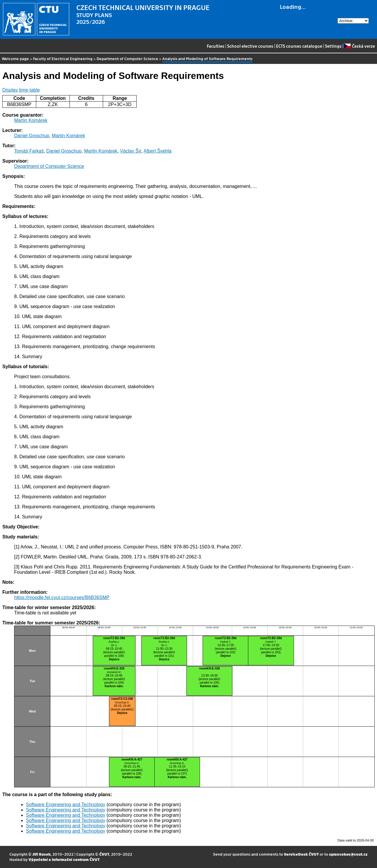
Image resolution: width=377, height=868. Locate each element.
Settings (333, 46)
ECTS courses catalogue (299, 46)
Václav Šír (130, 151)
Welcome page (15, 58)
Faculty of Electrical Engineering (63, 58)
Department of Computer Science (127, 58)
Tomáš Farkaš (29, 151)
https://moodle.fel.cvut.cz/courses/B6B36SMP (62, 597)
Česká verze (359, 46)
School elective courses (250, 46)
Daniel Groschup (32, 136)
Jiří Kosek (42, 854)
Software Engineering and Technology (66, 805)
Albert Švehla (157, 151)
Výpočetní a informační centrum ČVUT (64, 859)
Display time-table (21, 90)
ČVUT (104, 854)
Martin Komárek (31, 120)
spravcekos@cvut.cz (348, 854)
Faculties (216, 46)
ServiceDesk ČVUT (301, 854)
